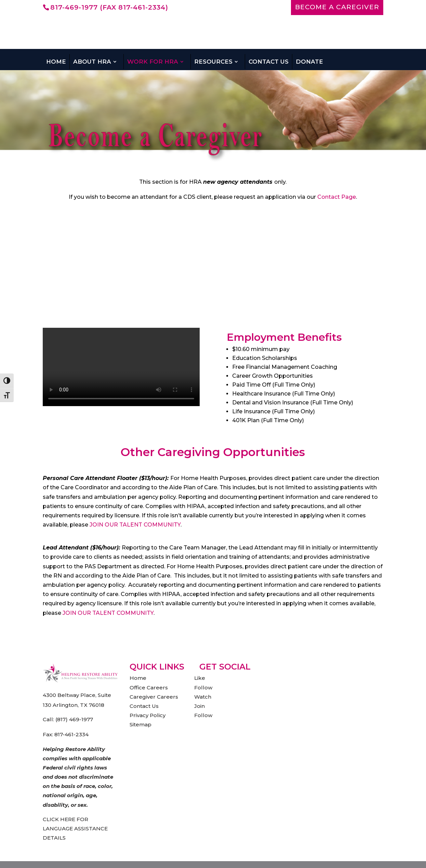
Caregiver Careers (154, 697)
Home (56, 62)
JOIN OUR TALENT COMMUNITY (135, 525)
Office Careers (149, 688)
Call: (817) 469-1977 (68, 719)
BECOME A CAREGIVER (337, 7)
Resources (213, 62)
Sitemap (141, 724)
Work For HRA (153, 62)
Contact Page (337, 197)
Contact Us (269, 62)
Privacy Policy (148, 715)
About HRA (92, 62)
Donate (309, 62)
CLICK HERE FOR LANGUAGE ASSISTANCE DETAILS (75, 828)
